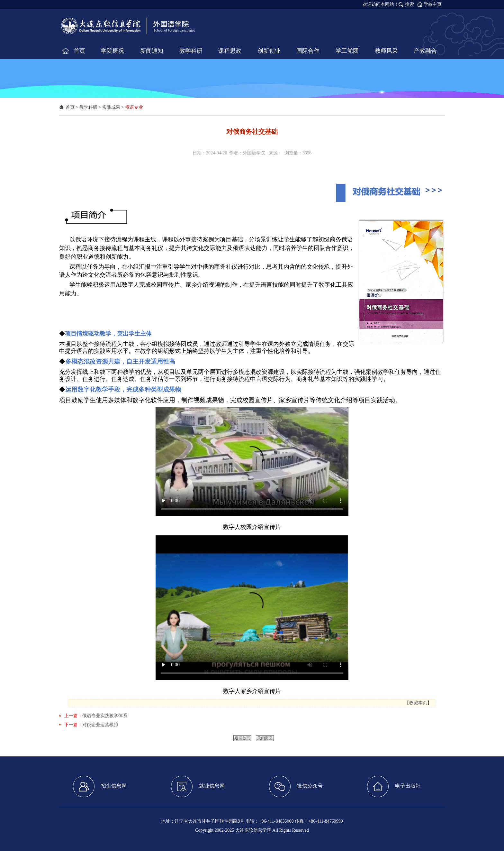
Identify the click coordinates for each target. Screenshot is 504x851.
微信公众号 (296, 786)
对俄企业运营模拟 (100, 725)
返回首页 (242, 738)
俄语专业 (134, 107)
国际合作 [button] (308, 51)
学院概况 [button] (113, 51)
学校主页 (433, 4)
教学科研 (88, 107)
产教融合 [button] (425, 51)
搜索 (410, 4)
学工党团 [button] (347, 51)
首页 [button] (79, 51)
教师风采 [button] (386, 51)
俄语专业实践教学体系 (105, 716)
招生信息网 (100, 786)
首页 (70, 107)
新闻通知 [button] (152, 51)
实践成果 (111, 107)
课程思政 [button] (230, 51)
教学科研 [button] (191, 51)
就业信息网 (198, 786)
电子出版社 (394, 786)
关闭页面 (265, 738)
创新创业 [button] (269, 51)
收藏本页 (418, 703)
